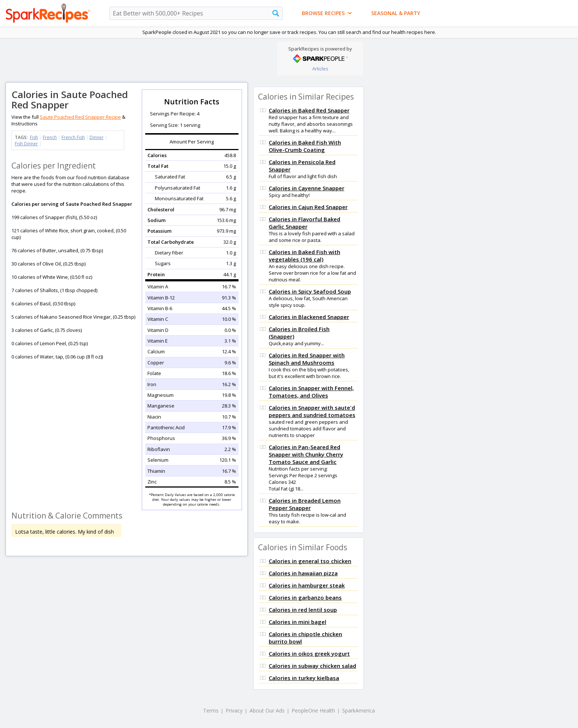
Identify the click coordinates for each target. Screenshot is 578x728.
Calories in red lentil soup (303, 610)
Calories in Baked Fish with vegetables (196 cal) (304, 256)
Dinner (97, 137)
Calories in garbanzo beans (305, 597)
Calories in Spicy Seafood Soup (310, 291)
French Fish (73, 137)
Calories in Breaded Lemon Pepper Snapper (305, 504)
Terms (211, 710)
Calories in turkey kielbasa (304, 678)
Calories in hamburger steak (307, 585)
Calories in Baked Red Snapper (309, 110)
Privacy (234, 710)
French (50, 137)
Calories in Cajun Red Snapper (308, 207)
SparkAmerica (358, 710)
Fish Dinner (26, 144)
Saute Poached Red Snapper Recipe (80, 117)
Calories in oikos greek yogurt (309, 654)
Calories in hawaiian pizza (303, 573)
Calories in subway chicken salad (312, 666)
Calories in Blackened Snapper (309, 317)
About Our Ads (267, 710)
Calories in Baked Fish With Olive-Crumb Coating (305, 146)
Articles (320, 69)
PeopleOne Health (313, 710)
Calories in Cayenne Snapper (307, 188)
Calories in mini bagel (297, 622)
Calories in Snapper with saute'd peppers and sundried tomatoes (312, 411)
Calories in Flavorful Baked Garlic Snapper (304, 223)
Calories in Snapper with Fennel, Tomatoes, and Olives (311, 392)
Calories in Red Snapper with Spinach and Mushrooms (307, 359)
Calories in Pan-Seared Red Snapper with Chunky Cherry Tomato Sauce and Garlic (306, 454)
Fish (34, 137)
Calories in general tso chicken (310, 561)
